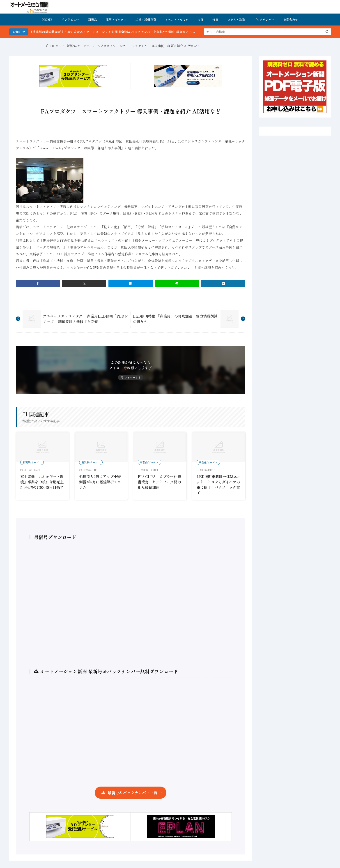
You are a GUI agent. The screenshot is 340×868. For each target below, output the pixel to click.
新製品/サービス (78, 46)
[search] (327, 32)
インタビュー (70, 20)
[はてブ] (131, 283)
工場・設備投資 (146, 20)
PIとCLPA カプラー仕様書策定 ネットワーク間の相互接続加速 (159, 482)
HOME (47, 20)
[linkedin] (223, 283)
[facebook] (38, 283)
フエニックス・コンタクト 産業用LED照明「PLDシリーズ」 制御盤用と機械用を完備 (85, 319)
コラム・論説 (236, 20)
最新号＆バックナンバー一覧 (132, 793)
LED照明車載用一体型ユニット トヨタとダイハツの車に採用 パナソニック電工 (219, 485)
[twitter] (84, 283)
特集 (215, 20)
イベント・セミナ (177, 20)
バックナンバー (264, 20)
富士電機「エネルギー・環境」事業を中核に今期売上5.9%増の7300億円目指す (42, 482)
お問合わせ (291, 20)
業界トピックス (116, 20)
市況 (200, 20)
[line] (177, 283)
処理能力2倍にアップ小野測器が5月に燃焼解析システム (100, 482)
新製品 (93, 20)
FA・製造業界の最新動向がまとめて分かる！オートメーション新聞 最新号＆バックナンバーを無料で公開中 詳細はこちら (125, 32)
